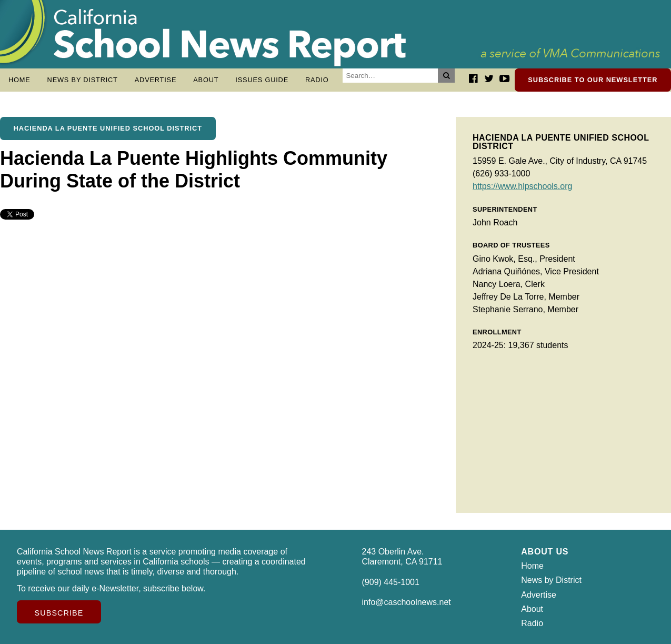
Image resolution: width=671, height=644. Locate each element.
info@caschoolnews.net (407, 602)
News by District (83, 80)
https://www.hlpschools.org (522, 186)
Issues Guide (262, 80)
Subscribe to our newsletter (593, 80)
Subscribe (59, 613)
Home (19, 80)
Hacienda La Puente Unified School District (108, 128)
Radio (317, 80)
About (206, 80)
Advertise (156, 80)
